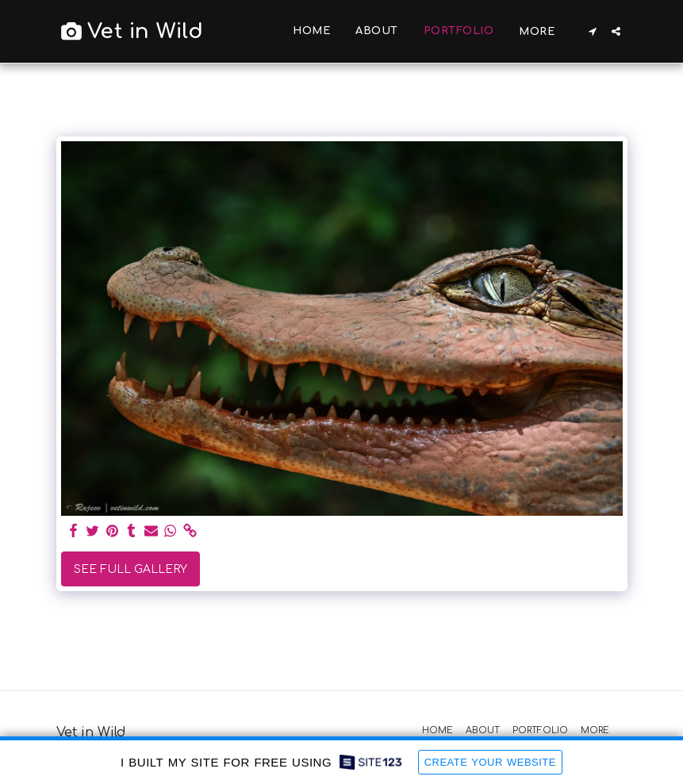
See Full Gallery (130, 569)
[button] (593, 31)
